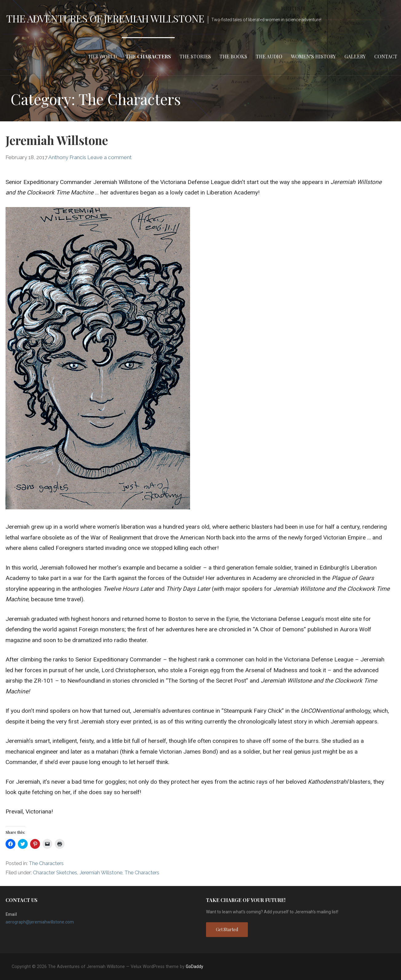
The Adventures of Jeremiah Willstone (105, 18)
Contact (386, 56)
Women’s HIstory (313, 56)
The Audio (269, 56)
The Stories (195, 56)
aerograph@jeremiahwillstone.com (40, 922)
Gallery (355, 56)
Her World (103, 56)
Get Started (227, 929)
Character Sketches (55, 873)
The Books (233, 56)
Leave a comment (109, 157)
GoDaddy (195, 966)
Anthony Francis (67, 157)
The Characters (148, 56)
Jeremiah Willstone (57, 140)
